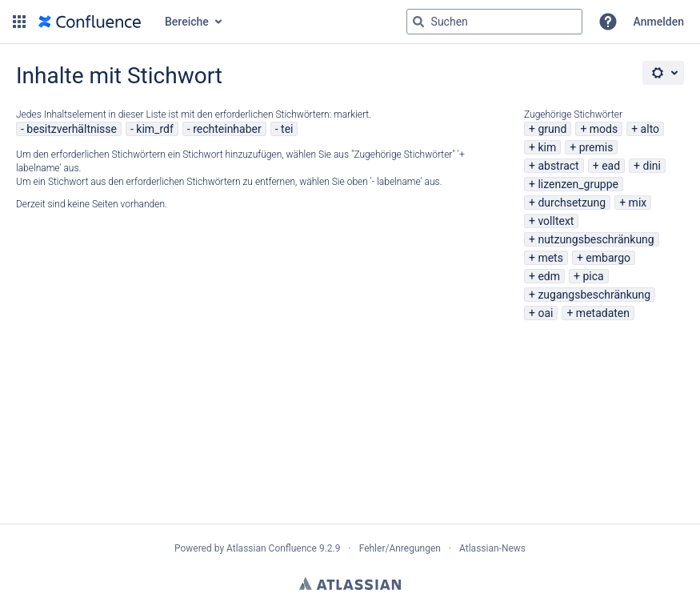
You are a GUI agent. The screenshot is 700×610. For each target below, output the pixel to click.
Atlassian (350, 584)
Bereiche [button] (187, 22)
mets (550, 258)
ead (611, 166)
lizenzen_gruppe (578, 184)
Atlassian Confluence (272, 548)
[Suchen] (418, 22)
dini (651, 166)
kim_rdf (154, 129)
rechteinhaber (227, 129)
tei (287, 129)
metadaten (603, 313)
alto (650, 129)
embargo (608, 258)
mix (638, 203)
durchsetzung (572, 203)
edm (549, 276)
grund (552, 129)
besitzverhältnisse (72, 129)
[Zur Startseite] (90, 22)
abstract (558, 166)
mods (604, 129)
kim (547, 147)
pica (593, 276)
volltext (556, 221)
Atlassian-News (492, 548)
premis (596, 147)
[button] (19, 22)
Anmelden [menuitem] (659, 22)
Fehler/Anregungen (400, 548)
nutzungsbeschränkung (596, 239)
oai (545, 313)
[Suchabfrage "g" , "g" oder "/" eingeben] (494, 22)
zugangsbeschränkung (594, 295)
